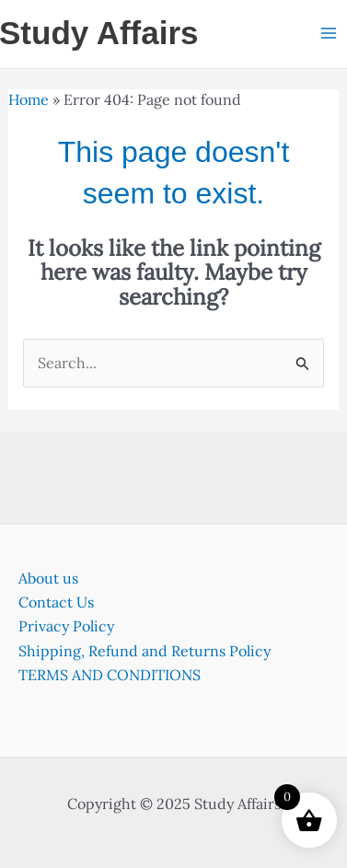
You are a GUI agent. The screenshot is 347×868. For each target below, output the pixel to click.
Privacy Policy (66, 626)
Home (29, 99)
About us (48, 578)
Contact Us (56, 602)
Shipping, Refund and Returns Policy (145, 651)
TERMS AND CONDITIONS (110, 675)
